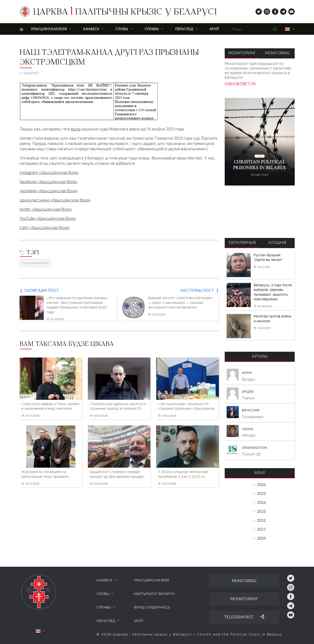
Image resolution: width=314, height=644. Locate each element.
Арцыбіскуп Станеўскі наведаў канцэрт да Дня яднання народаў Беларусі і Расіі (117, 474)
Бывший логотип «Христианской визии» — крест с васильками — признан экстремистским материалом (181, 303)
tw (258, 11)
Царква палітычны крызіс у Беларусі (125, 13)
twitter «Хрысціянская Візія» (46, 209)
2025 (262, 494)
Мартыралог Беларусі (154, 594)
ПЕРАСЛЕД (184, 29)
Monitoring (277, 53)
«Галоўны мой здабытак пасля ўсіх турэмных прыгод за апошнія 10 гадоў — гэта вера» (118, 407)
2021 (262, 529)
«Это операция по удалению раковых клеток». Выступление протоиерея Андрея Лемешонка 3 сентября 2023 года (77, 305)
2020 (262, 538)
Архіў (214, 29)
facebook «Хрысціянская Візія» (49, 182)
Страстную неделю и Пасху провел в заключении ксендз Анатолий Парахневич (51, 407)
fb (274, 11)
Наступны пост (197, 290)
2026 (262, 485)
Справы (152, 29)
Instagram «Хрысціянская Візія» (49, 172)
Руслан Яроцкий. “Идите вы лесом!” (268, 258)
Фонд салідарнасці (152, 607)
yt (290, 11)
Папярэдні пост (42, 290)
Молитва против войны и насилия (272, 319)
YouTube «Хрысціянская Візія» (48, 218)
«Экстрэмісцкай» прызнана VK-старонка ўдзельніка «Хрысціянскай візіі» (187, 407)
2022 (262, 520)
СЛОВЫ (103, 594)
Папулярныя (242, 243)
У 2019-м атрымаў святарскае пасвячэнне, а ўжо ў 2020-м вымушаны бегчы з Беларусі (183, 474)
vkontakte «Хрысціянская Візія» (49, 191)
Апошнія (277, 243)
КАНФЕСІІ (104, 580)
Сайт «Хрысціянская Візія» (45, 228)
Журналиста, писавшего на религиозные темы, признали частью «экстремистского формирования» (45, 474)
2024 (262, 502)
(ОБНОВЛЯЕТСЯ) (240, 84)
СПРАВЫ (104, 607)
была (76, 129)
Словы (122, 29)
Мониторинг (242, 53)
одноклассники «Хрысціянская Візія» (55, 200)
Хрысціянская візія (35, 263)
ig (265, 11)
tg (282, 11)
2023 (262, 511)
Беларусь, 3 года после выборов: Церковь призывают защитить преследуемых (273, 292)
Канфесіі (91, 29)
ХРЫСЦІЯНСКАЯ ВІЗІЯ (49, 29)
